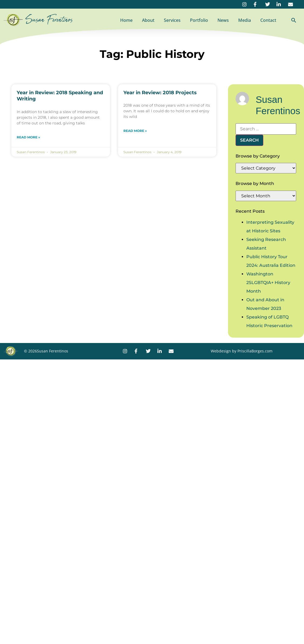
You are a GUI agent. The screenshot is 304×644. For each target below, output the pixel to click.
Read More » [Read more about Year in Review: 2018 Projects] (135, 131)
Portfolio (199, 20)
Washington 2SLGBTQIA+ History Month (268, 283)
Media (245, 20)
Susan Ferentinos (49, 20)
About (148, 20)
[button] (294, 20)
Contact (268, 20)
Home (126, 20)
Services (172, 20)
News (223, 20)
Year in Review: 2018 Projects (160, 93)
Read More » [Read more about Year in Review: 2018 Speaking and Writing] (28, 137)
